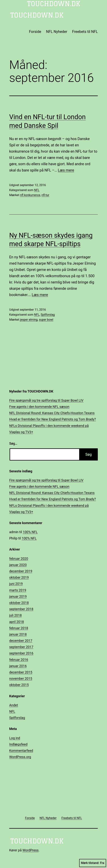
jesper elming (29, 320)
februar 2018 (19, 628)
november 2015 (21, 678)
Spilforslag (48, 315)
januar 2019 (18, 596)
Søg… (13, 443)
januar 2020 (18, 565)
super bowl (46, 320)
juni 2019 (16, 584)
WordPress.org (20, 757)
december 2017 (21, 641)
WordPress (30, 850)
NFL (37, 190)
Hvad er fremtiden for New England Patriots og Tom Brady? (52, 419)
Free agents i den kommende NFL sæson (39, 407)
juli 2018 (15, 615)
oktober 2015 (19, 685)
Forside (35, 32)
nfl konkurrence (30, 195)
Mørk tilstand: (93, 863)
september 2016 (21, 653)
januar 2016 (18, 666)
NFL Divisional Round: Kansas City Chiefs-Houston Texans (52, 413)
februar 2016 (19, 660)
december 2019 (21, 571)
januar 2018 (18, 634)
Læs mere (66, 170)
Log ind (15, 738)
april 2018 (17, 622)
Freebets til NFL (85, 32)
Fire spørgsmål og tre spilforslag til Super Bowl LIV (46, 400)
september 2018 (21, 609)
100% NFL (30, 532)
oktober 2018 (19, 603)
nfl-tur (45, 195)
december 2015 (21, 672)
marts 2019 (18, 590)
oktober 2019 (19, 577)
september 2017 (21, 647)
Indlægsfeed (18, 744)
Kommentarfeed (21, 751)
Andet (14, 705)
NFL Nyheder (57, 32)
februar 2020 (19, 559)
